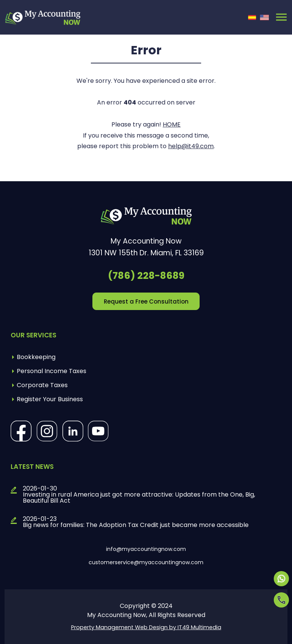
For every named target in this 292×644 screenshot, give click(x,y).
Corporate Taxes (42, 385)
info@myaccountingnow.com (146, 549)
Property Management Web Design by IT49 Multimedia (146, 627)
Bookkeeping (36, 357)
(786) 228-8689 (146, 276)
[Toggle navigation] (281, 17)
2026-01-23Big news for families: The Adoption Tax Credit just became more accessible (136, 522)
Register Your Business (50, 399)
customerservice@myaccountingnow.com (146, 562)
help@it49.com (191, 146)
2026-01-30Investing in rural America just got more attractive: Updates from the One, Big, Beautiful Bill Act (139, 495)
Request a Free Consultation (146, 301)
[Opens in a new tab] (281, 579)
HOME (172, 124)
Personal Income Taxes (52, 371)
